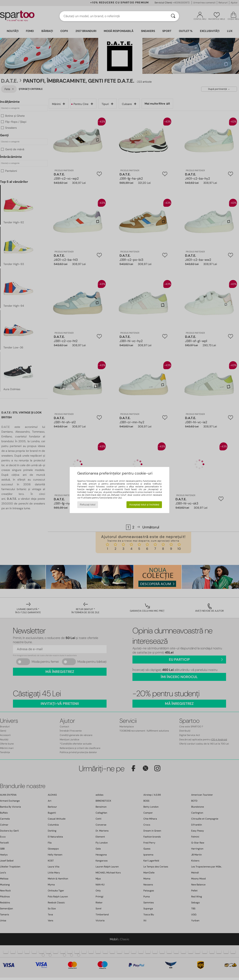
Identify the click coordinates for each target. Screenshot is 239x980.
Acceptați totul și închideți (144, 505)
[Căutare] (173, 16)
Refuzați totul (88, 505)
